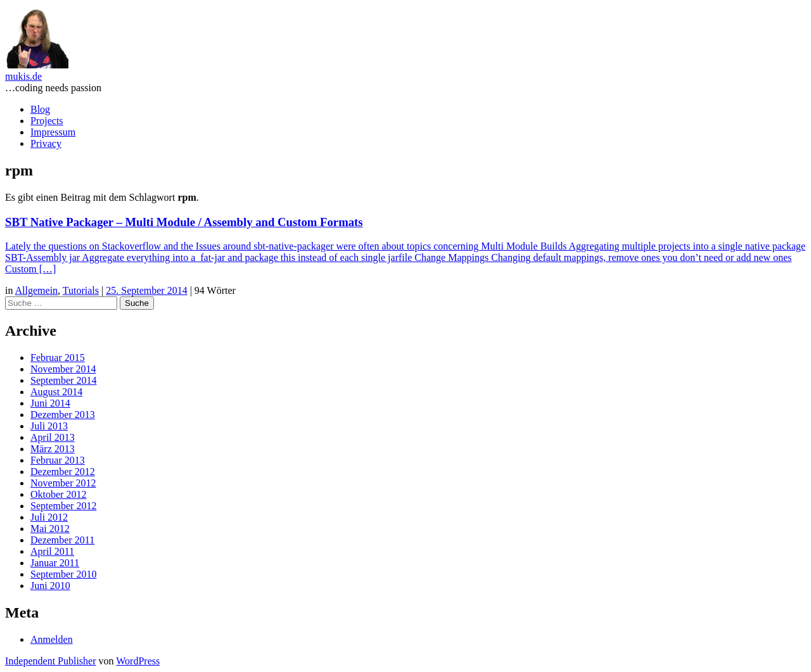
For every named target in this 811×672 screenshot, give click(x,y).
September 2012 (63, 506)
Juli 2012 (49, 517)
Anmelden (52, 639)
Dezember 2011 (62, 540)
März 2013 (53, 449)
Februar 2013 (58, 460)
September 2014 (63, 380)
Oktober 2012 (58, 494)
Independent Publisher (51, 661)
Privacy (46, 143)
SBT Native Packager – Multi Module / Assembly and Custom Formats (184, 222)
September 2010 (63, 574)
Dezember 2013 (63, 415)
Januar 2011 (55, 563)
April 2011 (52, 551)
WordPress (138, 661)
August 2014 (56, 392)
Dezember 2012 (63, 472)
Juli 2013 (49, 426)
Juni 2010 (50, 586)
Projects (47, 121)
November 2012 (63, 483)
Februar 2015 (58, 358)
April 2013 (53, 437)
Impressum (53, 132)
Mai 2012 (50, 529)
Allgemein (37, 290)
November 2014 (63, 369)
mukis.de (23, 76)
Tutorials (81, 290)
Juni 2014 (50, 403)
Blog (40, 109)
